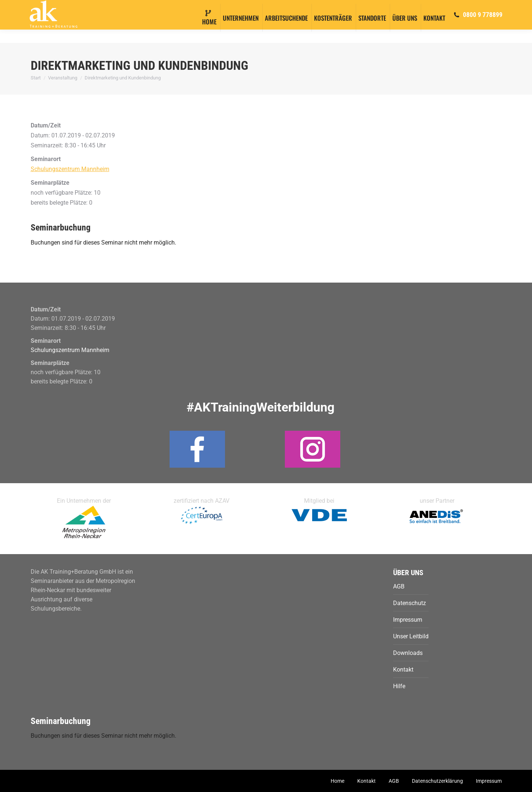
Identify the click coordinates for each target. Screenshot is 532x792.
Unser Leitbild (411, 636)
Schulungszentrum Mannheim (70, 169)
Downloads (408, 653)
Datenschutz (410, 603)
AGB (399, 586)
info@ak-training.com (74, 7)
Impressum (408, 620)
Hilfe (399, 686)
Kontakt (403, 670)
